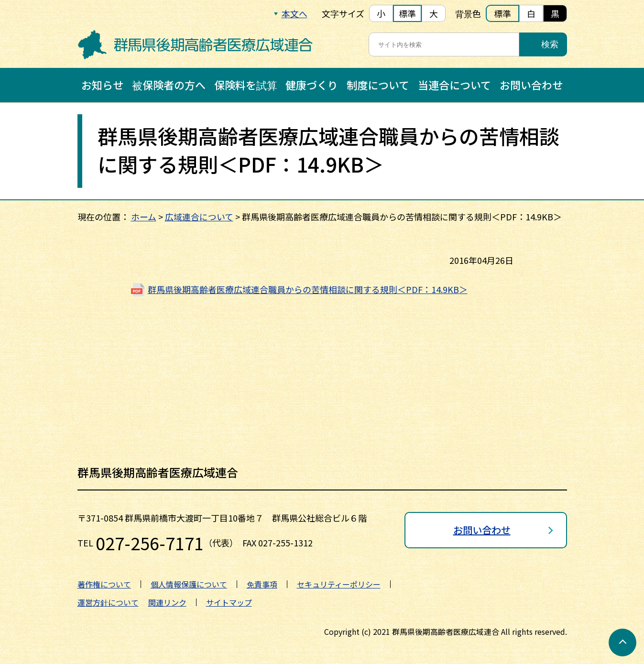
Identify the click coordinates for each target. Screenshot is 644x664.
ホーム (144, 217)
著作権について (104, 584)
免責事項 (262, 584)
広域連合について (199, 217)
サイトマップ (229, 602)
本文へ (295, 13)
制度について (378, 85)
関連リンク (167, 602)
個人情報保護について (189, 584)
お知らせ (102, 85)
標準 (407, 13)
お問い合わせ (531, 85)
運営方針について (108, 602)
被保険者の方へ (169, 85)
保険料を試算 (246, 85)
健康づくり (312, 85)
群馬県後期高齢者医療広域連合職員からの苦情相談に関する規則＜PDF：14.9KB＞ (308, 289)
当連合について (454, 85)
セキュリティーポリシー (339, 584)
